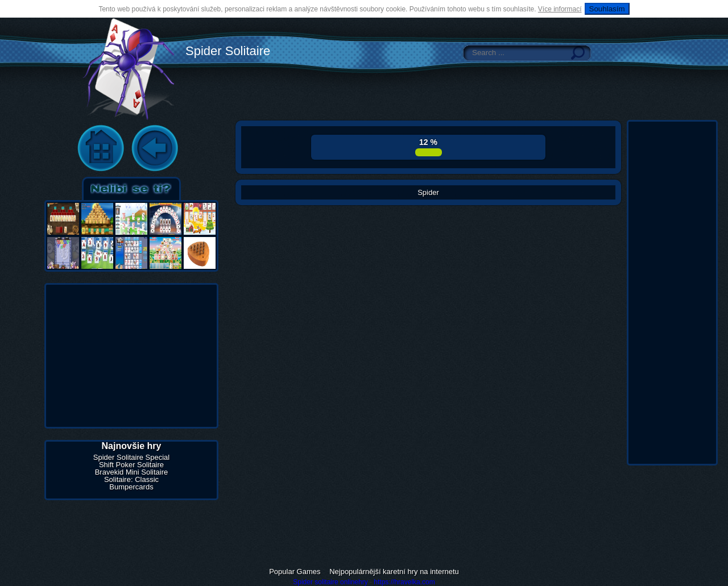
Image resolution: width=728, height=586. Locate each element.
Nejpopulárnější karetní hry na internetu (394, 572)
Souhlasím (607, 9)
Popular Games (295, 572)
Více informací (560, 9)
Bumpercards (131, 487)
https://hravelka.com (404, 582)
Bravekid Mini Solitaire (132, 472)
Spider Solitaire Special (131, 457)
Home (101, 149)
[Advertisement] (131, 356)
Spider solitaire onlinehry (330, 582)
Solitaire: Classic (131, 479)
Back (155, 149)
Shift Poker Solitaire (131, 465)
